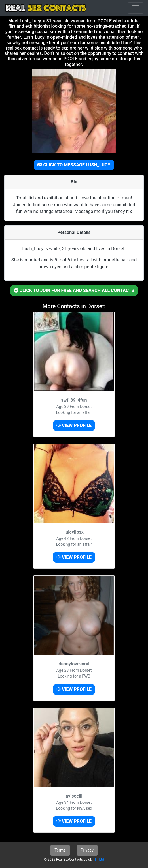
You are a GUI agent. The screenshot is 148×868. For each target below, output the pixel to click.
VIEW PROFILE (74, 425)
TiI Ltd (99, 860)
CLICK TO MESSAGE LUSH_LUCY (74, 165)
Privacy (87, 850)
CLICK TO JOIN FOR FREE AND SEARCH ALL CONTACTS (74, 290)
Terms (60, 850)
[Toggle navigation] (136, 8)
